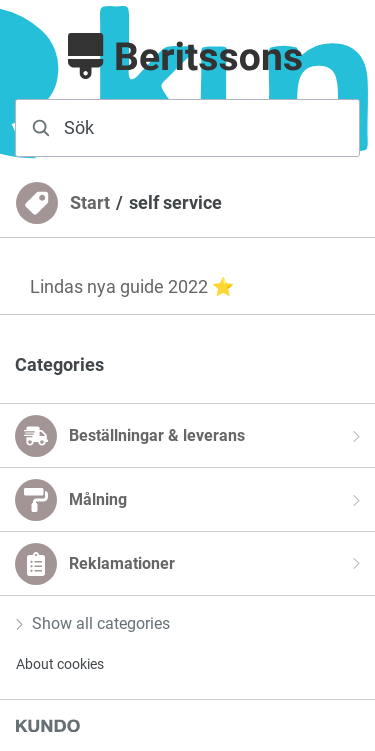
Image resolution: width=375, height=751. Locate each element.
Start (90, 202)
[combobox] (187, 128)
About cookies (60, 664)
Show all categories (93, 623)
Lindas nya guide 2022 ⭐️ (132, 286)
